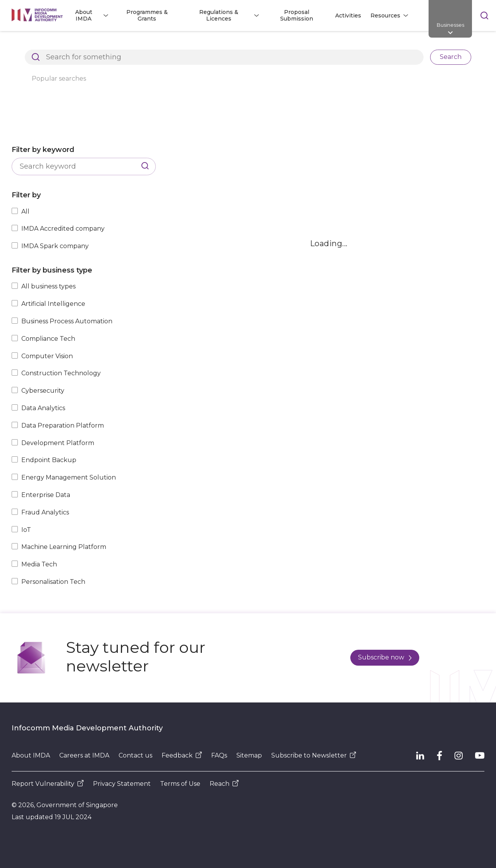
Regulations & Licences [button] (219, 15)
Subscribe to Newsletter (314, 755)
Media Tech (39, 564)
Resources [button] (385, 16)
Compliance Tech (48, 339)
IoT (26, 530)
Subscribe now (385, 657)
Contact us (135, 755)
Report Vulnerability (48, 784)
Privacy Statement (122, 784)
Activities (348, 16)
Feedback (182, 755)
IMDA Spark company (55, 246)
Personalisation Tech (53, 582)
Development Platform (58, 443)
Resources (132, 44)
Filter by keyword (43, 150)
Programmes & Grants (147, 15)
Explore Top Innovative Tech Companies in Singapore (239, 44)
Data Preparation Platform (63, 425)
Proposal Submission (297, 15)
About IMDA (31, 755)
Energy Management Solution (69, 477)
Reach (224, 784)
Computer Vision (47, 356)
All (25, 211)
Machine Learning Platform (64, 547)
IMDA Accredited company (63, 229)
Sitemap (249, 755)
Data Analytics (43, 408)
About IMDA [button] (84, 15)
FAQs (219, 755)
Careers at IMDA (84, 755)
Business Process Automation (67, 321)
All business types (48, 286)
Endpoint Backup (49, 460)
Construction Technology (61, 373)
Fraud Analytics (45, 512)
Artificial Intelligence (53, 304)
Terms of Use (180, 784)
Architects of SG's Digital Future (56, 44)
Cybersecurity (43, 391)
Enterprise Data (46, 495)
